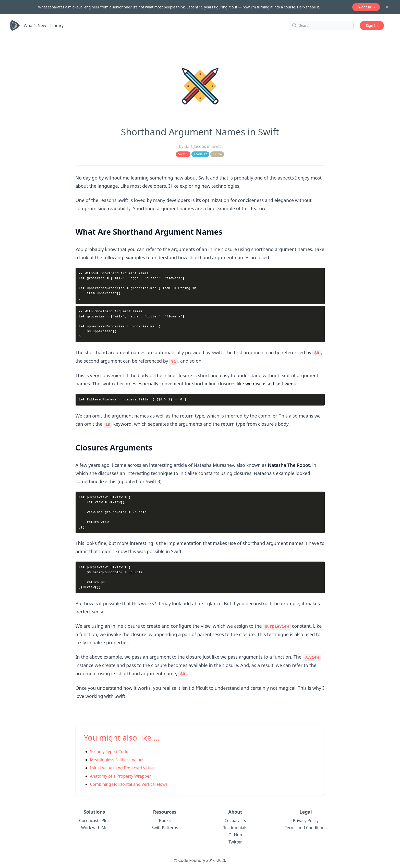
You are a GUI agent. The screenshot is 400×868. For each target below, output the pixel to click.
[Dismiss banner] (387, 7)
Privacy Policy (306, 819)
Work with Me (94, 826)
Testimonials (235, 826)
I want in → (366, 7)
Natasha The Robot (289, 464)
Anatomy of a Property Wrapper (121, 775)
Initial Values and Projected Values (123, 766)
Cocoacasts (235, 819)
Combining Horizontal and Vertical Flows (129, 783)
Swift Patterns (165, 826)
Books (165, 819)
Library (57, 26)
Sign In (372, 25)
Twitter (235, 840)
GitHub (235, 833)
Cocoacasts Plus (94, 819)
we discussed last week (271, 383)
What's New (35, 26)
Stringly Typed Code (109, 750)
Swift (216, 146)
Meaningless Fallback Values (117, 758)
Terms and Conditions (306, 826)
